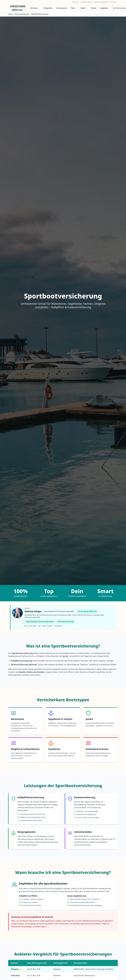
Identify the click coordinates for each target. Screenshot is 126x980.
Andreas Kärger (33, 611)
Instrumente (61, 8)
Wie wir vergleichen (102, 2)
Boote (94, 8)
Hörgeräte (48, 8)
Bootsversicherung (22, 14)
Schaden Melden (87, 2)
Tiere (74, 8)
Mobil (84, 8)
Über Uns (75, 2)
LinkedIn (58, 626)
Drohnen (35, 8)
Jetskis (66, 656)
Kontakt (113, 2)
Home (10, 14)
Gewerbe (105, 8)
